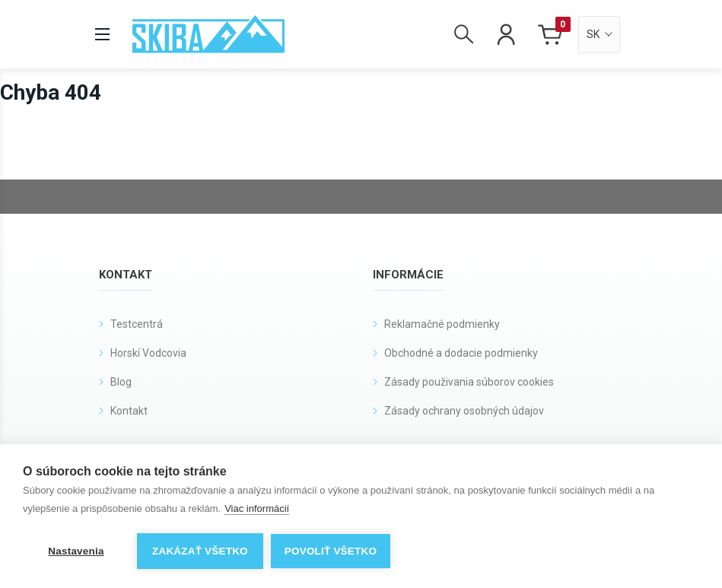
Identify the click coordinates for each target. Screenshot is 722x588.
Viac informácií (257, 509)
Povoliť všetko (331, 551)
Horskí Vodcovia (148, 353)
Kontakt (129, 411)
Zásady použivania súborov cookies (469, 382)
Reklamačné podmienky (442, 324)
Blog (121, 382)
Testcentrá (137, 324)
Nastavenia (76, 551)
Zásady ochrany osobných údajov (464, 411)
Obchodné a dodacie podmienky (461, 353)
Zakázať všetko (200, 551)
